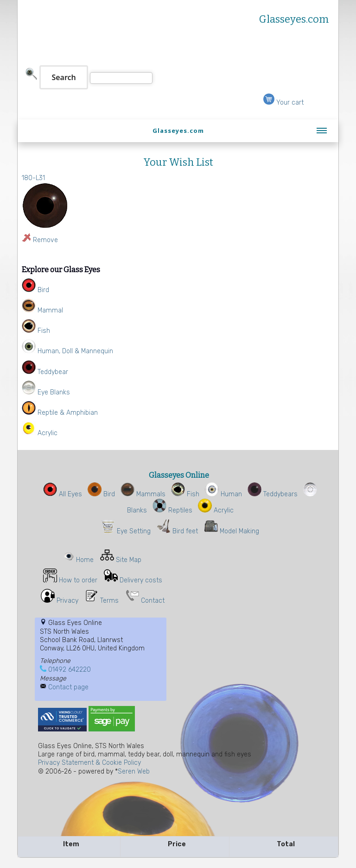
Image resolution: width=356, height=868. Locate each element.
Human (223, 494)
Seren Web (134, 771)
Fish (185, 494)
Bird (101, 494)
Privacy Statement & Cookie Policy (89, 763)
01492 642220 (70, 670)
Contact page (68, 687)
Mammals (143, 494)
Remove (45, 240)
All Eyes (63, 494)
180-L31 (33, 178)
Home (85, 560)
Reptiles (172, 510)
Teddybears (273, 494)
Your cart (283, 103)
